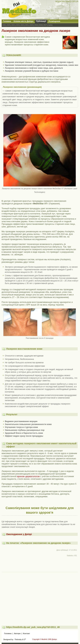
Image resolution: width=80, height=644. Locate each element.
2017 (45, 25)
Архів (50, 25)
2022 (22, 25)
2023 (18, 25)
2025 (9, 25)
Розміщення (54, 21)
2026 (4, 25)
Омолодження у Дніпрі (19, 534)
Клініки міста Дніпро (23, 21)
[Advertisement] (40, 596)
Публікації (41, 21)
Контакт (27, 633)
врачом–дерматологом (28, 476)
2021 (27, 25)
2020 (31, 25)
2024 (13, 25)
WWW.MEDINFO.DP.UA (67, 1)
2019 (36, 25)
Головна (7, 21)
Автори (17, 633)
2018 (41, 25)
